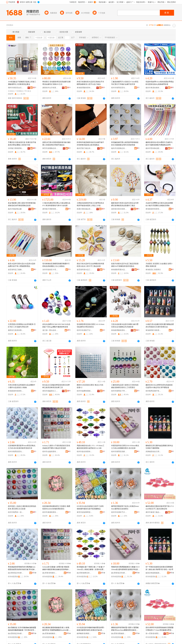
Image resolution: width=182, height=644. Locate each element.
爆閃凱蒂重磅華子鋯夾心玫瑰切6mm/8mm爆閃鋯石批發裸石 (125, 508)
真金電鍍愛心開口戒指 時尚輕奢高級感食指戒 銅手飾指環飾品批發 (22, 204)
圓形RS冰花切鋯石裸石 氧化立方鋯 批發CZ (90, 386)
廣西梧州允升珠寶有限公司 (50, 88)
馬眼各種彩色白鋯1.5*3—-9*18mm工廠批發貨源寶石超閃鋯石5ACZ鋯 (91, 447)
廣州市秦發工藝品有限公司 (153, 512)
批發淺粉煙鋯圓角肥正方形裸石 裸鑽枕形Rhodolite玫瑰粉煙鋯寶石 (56, 508)
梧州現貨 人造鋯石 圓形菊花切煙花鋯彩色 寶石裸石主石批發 (22, 508)
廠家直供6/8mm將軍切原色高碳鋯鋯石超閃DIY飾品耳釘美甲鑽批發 (159, 386)
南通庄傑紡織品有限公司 (85, 209)
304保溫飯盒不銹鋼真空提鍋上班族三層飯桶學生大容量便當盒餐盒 (22, 83)
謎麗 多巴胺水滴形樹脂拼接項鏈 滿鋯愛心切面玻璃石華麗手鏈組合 (56, 144)
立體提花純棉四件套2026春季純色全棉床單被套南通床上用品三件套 (90, 204)
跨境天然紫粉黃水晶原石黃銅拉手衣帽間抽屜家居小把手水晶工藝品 (90, 83)
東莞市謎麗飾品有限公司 (50, 148)
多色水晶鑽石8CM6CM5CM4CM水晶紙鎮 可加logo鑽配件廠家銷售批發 (56, 326)
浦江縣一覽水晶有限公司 (50, 330)
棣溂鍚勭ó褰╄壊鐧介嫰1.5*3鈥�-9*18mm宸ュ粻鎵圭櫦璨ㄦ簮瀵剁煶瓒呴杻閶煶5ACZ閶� (91, 568)
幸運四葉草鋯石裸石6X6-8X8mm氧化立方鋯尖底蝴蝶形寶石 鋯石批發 (125, 447)
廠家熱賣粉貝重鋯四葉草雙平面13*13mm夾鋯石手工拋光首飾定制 (160, 508)
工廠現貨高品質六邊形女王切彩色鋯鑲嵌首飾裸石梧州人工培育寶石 (125, 386)
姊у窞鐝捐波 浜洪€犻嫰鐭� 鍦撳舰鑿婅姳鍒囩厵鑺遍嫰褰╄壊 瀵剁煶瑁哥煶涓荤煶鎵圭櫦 (22, 629)
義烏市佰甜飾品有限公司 (119, 148)
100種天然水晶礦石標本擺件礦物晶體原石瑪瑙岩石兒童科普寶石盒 (160, 326)
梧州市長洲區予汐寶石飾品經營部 (85, 330)
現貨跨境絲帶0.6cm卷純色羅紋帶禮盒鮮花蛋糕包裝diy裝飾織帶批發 (160, 83)
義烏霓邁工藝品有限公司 (85, 148)
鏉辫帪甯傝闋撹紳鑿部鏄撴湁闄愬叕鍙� (85, 633)
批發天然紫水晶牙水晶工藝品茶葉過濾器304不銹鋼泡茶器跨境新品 (125, 265)
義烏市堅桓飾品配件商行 (153, 148)
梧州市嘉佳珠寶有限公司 (85, 452)
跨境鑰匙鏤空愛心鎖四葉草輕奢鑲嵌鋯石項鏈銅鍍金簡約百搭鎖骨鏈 (125, 144)
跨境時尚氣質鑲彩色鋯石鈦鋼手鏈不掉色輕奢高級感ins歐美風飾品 (90, 144)
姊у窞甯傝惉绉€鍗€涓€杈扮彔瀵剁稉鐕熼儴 (16, 633)
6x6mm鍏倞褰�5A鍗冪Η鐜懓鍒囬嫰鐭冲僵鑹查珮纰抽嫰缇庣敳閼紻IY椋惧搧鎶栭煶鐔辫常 (56, 568)
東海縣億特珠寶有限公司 (153, 209)
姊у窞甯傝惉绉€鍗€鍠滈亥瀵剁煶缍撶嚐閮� (119, 573)
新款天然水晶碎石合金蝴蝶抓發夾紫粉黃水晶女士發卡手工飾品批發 (90, 265)
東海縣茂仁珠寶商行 (153, 270)
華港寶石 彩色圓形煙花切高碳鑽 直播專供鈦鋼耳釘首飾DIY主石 (56, 83)
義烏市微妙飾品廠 (15, 209)
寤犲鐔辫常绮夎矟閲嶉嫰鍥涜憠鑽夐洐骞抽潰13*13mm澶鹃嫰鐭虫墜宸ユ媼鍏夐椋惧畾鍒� (160, 629)
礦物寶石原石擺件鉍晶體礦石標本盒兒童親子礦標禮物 (159, 447)
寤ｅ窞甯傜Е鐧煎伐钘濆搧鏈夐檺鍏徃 (153, 633)
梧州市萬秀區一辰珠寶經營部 (16, 512)
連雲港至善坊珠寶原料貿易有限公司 (119, 209)
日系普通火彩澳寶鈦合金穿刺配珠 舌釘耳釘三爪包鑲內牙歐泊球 (22, 326)
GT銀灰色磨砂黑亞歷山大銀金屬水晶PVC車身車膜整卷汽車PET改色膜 (56, 204)
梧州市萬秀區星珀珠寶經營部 (119, 88)
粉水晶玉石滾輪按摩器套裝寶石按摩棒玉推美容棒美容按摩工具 (56, 386)
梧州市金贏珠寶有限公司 (50, 452)
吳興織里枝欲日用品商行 (153, 452)
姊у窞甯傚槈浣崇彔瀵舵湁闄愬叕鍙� (85, 573)
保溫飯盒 (11, 91)
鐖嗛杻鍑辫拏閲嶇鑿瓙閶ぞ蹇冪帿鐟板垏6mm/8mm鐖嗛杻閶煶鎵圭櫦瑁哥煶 (125, 629)
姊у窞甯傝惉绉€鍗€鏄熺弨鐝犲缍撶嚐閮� (16, 573)
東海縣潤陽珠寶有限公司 (85, 88)
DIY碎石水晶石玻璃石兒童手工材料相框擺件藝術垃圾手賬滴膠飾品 (90, 508)
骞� (34, 573)
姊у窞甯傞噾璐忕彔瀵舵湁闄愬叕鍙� (50, 573)
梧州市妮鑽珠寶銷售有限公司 (85, 391)
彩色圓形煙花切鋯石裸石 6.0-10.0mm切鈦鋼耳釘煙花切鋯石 (91, 326)
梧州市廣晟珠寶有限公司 (50, 512)
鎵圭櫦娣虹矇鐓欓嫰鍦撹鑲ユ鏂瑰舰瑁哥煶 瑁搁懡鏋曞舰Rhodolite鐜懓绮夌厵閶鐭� (57, 629)
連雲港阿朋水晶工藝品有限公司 (85, 270)
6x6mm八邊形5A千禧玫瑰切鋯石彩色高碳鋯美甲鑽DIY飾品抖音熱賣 (56, 447)
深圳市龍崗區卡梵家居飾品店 (50, 270)
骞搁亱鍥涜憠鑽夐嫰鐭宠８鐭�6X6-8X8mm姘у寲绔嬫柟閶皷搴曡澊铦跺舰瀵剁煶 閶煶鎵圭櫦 (125, 568)
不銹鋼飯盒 (19, 91)
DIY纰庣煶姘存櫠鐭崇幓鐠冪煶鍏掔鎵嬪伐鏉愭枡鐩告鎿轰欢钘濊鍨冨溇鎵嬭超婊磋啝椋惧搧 (91, 629)
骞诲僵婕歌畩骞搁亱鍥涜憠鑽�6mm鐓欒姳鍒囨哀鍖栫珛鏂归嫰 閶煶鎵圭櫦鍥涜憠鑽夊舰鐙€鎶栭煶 (22, 568)
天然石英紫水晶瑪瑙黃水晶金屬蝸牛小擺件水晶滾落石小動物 (22, 386)
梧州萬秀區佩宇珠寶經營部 (153, 391)
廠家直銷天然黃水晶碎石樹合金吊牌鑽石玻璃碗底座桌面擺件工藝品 (125, 204)
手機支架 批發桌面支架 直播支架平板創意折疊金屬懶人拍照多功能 (22, 144)
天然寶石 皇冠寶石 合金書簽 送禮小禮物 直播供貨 (159, 265)
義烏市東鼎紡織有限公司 (153, 88)
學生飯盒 (28, 91)
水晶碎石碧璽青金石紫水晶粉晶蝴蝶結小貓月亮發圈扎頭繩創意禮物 (159, 204)
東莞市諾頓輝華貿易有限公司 (85, 512)
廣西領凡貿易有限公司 (16, 330)
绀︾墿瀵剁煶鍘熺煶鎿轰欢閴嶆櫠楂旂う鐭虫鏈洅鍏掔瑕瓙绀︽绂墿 (159, 568)
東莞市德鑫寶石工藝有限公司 (50, 391)
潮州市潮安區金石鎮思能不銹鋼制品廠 (16, 88)
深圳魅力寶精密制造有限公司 (16, 148)
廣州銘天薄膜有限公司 (50, 209)
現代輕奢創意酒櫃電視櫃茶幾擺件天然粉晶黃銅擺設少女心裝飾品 (56, 265)
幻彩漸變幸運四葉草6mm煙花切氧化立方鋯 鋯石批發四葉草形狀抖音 (22, 447)
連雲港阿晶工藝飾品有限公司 (16, 270)
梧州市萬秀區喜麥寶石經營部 (119, 452)
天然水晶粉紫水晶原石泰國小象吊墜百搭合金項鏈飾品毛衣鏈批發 (125, 326)
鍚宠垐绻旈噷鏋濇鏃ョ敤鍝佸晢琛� (153, 573)
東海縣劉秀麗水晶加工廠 (119, 270)
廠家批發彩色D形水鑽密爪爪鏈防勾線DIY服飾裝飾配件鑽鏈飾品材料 (159, 144)
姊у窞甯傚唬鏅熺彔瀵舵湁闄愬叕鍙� (50, 633)
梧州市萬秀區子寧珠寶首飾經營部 (119, 391)
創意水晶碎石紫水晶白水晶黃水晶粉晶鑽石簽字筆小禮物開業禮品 (22, 265)
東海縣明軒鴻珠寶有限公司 (153, 330)
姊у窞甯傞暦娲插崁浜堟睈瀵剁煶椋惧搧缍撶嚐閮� (119, 633)
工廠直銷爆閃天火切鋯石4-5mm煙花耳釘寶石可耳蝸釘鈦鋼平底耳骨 (125, 83)
